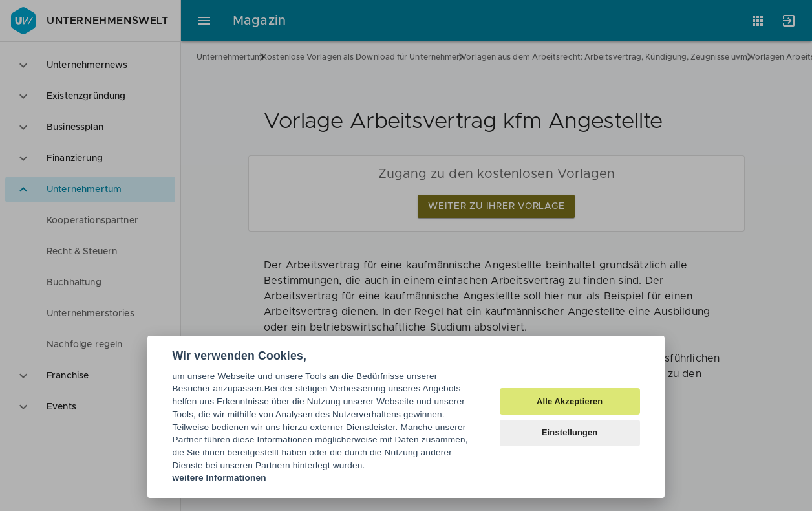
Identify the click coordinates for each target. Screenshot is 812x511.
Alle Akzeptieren (570, 401)
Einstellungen (570, 432)
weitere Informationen (219, 478)
